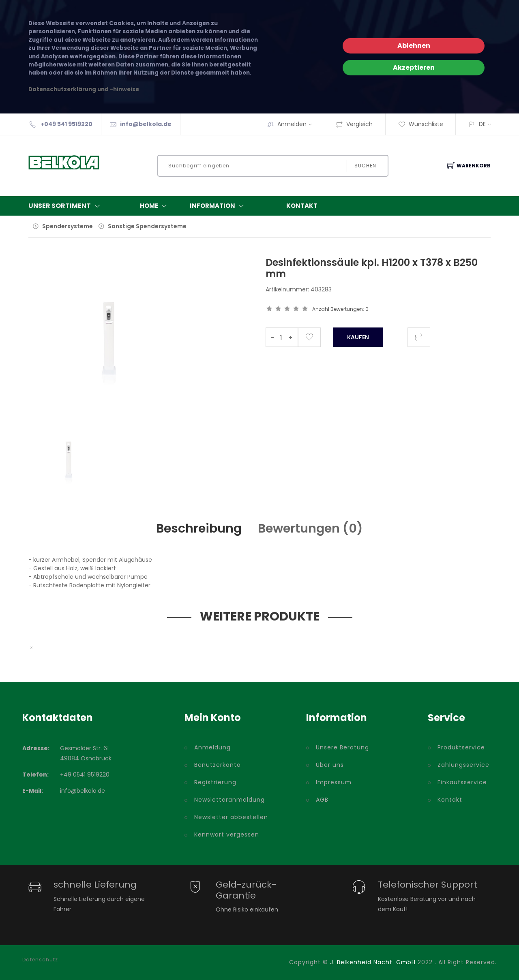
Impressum (334, 782)
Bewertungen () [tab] (310, 529)
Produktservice (461, 747)
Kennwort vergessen (227, 834)
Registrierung (215, 782)
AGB (322, 800)
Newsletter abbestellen (231, 817)
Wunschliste (421, 124)
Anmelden (297, 124)
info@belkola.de (146, 124)
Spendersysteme (68, 226)
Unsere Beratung (342, 747)
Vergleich (354, 124)
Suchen (365, 166)
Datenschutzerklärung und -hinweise (84, 89)
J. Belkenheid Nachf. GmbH (373, 962)
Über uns (330, 765)
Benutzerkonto (218, 765)
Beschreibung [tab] (199, 529)
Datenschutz (40, 960)
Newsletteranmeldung (229, 800)
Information (219, 206)
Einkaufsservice (462, 782)
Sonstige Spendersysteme (147, 226)
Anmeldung (212, 747)
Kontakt (302, 206)
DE (482, 124)
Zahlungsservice (463, 765)
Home (155, 206)
